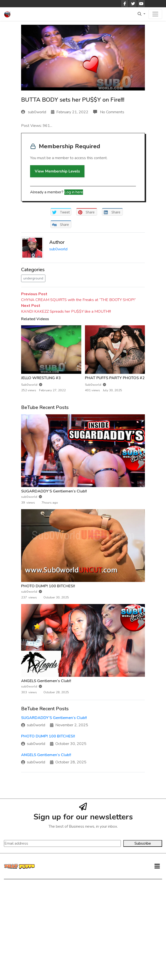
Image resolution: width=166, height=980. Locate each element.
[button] (157, 866)
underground (33, 278)
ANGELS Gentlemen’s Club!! (46, 681)
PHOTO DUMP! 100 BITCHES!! (48, 586)
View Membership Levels (57, 171)
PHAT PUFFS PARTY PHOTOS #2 (115, 378)
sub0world (34, 112)
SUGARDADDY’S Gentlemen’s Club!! (54, 491)
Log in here (74, 192)
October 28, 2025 (68, 762)
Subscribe (143, 843)
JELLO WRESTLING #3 (41, 378)
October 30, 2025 (68, 744)
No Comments (109, 112)
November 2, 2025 (69, 725)
